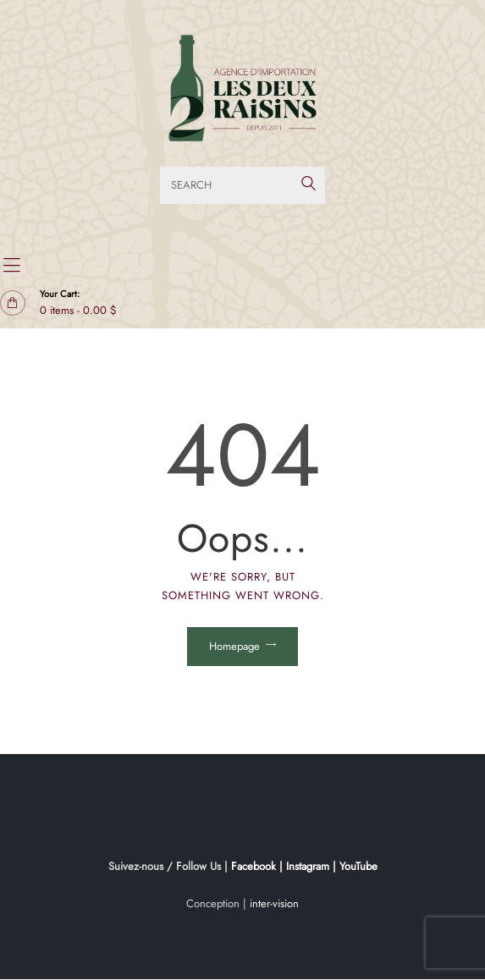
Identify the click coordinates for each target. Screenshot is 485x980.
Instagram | (313, 866)
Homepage (234, 646)
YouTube (358, 866)
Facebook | (259, 866)
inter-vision (274, 903)
